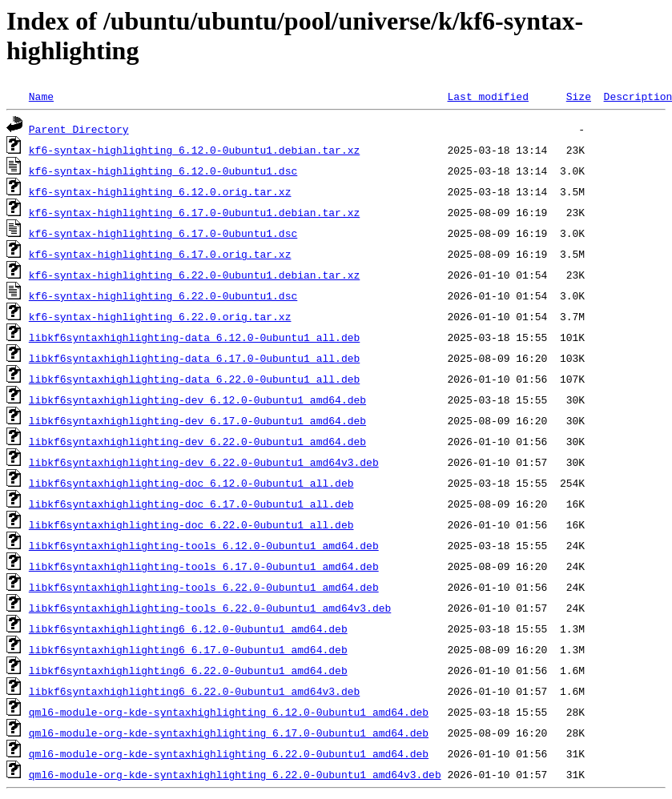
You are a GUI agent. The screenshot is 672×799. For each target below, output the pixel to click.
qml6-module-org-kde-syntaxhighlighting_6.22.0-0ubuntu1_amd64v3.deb (235, 774)
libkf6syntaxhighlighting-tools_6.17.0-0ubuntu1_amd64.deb (204, 566)
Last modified (487, 96)
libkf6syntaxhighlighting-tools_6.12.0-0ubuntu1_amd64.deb (204, 545)
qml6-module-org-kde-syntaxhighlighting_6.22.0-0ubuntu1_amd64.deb (229, 753)
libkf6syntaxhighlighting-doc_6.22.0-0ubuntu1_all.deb (191, 524)
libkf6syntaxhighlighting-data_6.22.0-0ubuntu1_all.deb (194, 379)
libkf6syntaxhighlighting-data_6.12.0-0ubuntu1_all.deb (194, 337)
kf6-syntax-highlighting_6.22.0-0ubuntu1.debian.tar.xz (194, 275)
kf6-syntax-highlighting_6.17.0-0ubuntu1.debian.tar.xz (194, 212)
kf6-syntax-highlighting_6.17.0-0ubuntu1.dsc (163, 233)
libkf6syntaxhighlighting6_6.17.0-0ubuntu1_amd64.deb (188, 649)
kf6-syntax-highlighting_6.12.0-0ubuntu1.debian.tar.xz (194, 150)
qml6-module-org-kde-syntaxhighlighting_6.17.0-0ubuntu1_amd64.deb (229, 733)
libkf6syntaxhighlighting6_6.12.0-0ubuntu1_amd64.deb (188, 628)
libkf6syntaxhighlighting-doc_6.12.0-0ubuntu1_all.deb (191, 483)
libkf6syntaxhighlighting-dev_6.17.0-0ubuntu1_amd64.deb (197, 420)
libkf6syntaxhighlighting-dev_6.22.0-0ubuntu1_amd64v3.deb (204, 462)
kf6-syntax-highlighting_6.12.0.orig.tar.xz (160, 191)
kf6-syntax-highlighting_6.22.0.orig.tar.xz (160, 316)
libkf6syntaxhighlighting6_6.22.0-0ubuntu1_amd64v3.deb (194, 691)
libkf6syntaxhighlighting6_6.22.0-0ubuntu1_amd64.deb (188, 670)
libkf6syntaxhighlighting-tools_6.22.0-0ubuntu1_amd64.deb (204, 587)
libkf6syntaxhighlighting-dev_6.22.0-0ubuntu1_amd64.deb (197, 441)
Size (579, 96)
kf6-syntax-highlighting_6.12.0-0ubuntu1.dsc (163, 171)
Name (41, 96)
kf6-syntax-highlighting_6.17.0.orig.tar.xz (160, 254)
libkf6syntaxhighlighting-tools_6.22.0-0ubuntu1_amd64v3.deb (210, 608)
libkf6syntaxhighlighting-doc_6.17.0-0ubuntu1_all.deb (191, 504)
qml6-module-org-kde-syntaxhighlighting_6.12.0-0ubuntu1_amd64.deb (229, 712)
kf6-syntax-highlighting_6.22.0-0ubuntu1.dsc (163, 295)
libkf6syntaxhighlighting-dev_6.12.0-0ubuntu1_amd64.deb (197, 399)
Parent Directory (79, 129)
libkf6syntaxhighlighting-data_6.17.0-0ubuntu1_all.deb (194, 358)
